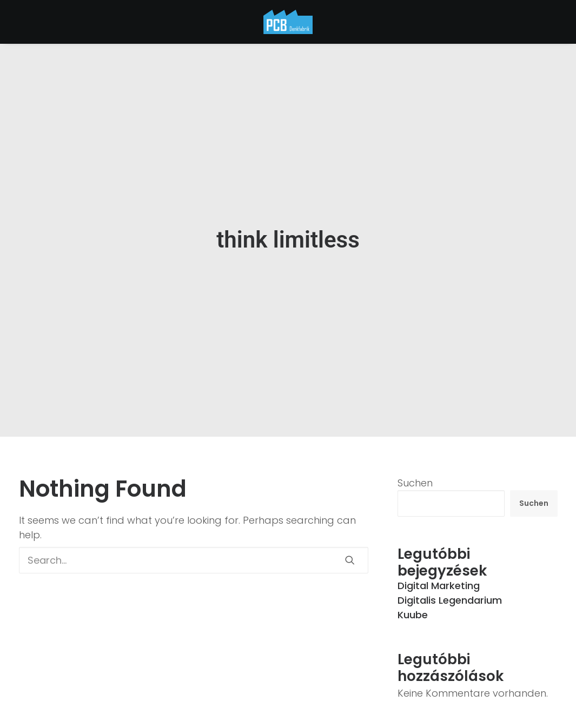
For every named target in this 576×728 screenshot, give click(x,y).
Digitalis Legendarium (450, 596)
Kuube (413, 611)
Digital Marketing (439, 582)
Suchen (415, 480)
